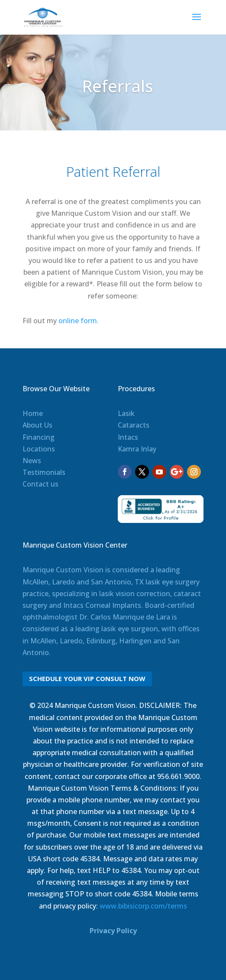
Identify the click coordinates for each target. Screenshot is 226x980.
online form (78, 321)
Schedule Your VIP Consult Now (87, 678)
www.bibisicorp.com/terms (143, 906)
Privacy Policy (113, 931)
